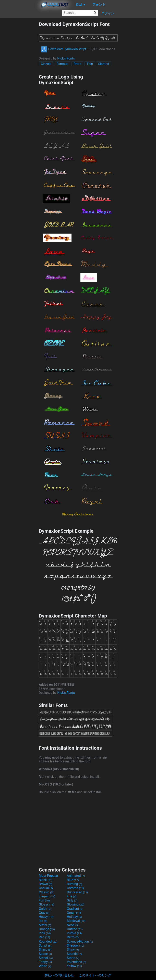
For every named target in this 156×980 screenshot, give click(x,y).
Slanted (104, 64)
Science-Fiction (80, 941)
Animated (76, 876)
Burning (74, 884)
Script (45, 945)
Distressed (77, 892)
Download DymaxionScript (63, 49)
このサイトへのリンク (95, 975)
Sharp (45, 950)
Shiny (73, 950)
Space (45, 954)
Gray (44, 913)
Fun (44, 900)
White (45, 966)
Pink (45, 933)
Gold (45, 909)
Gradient (75, 909)
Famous (63, 64)
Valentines (76, 962)
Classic (46, 64)
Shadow (75, 945)
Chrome (75, 888)
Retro (77, 64)
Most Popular (49, 876)
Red (44, 937)
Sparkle (74, 954)
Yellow (74, 966)
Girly (72, 900)
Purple (74, 933)
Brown (45, 884)
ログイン (108, 13)
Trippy (45, 962)
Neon (73, 925)
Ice (43, 921)
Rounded (48, 941)
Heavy (46, 917)
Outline (75, 929)
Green (74, 913)
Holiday (74, 917)
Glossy (47, 904)
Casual (46, 888)
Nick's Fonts (66, 58)
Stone (73, 958)
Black (46, 880)
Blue (73, 880)
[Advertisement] (19, 82)
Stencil (46, 958)
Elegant (47, 896)
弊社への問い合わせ (59, 975)
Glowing (75, 904)
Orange (47, 929)
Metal (45, 925)
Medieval (76, 921)
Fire (72, 896)
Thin (90, 64)
